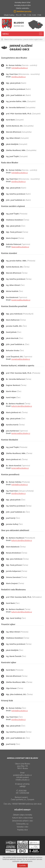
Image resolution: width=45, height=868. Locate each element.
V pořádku (22, 866)
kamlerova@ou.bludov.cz (21, 433)
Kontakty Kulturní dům (22, 5)
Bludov (19, 23)
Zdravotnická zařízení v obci (22, 821)
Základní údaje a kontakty (22, 815)
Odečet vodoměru (23, 8)
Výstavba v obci (22, 827)
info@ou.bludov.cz (22, 780)
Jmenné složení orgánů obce (33, 39)
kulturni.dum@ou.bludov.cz (22, 406)
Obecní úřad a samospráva (13, 39)
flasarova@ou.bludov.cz (20, 247)
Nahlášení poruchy (24, 11)
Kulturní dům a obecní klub (22, 818)
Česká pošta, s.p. (22, 824)
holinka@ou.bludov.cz (20, 68)
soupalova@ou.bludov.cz (21, 359)
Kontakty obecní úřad (22, 2)
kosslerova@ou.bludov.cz (21, 300)
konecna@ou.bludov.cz (20, 468)
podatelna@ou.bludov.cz (22, 775)
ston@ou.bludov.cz (19, 77)
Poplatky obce (23, 830)
